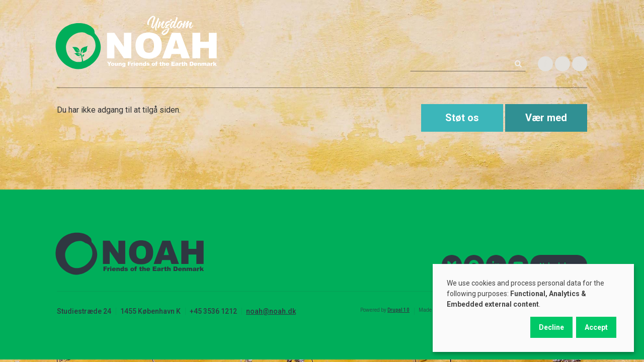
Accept (596, 327)
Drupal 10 (398, 310)
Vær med (546, 118)
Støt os (462, 118)
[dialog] (533, 308)
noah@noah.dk (271, 311)
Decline (551, 327)
